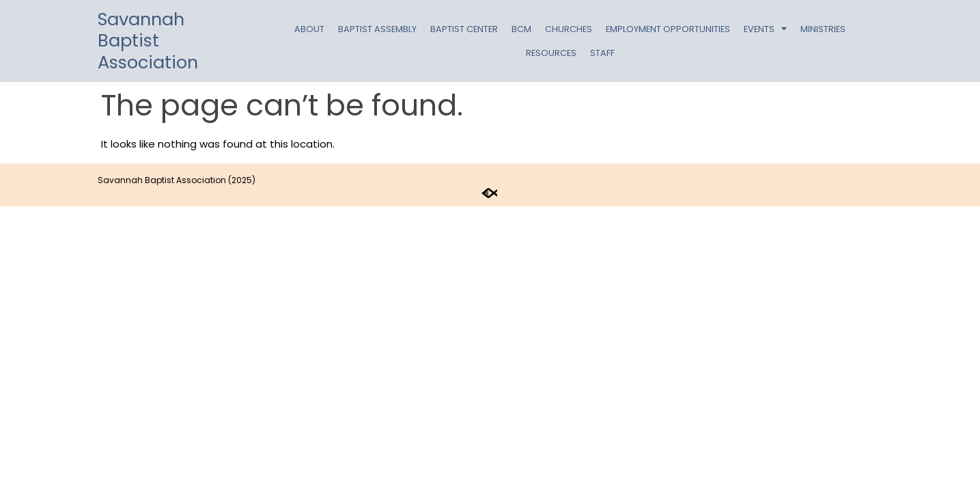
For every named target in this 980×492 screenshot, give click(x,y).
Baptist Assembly (377, 29)
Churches (569, 29)
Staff (602, 53)
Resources (551, 53)
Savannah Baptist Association (148, 41)
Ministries (823, 29)
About (309, 29)
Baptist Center (464, 29)
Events (765, 29)
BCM (521, 29)
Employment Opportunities (668, 29)
